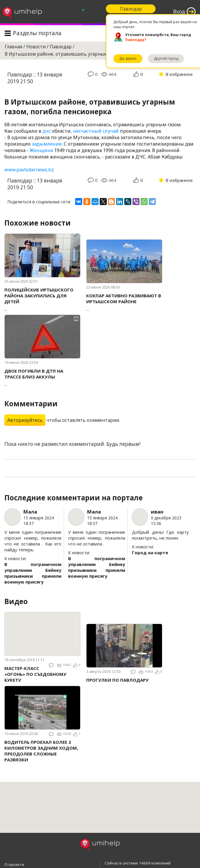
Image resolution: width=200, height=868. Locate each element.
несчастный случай (96, 131)
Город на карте (150, 552)
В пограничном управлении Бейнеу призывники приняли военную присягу (33, 573)
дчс (47, 131)
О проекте (14, 864)
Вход (179, 12)
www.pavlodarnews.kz (29, 170)
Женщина (41, 150)
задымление (47, 144)
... (42, 299)
